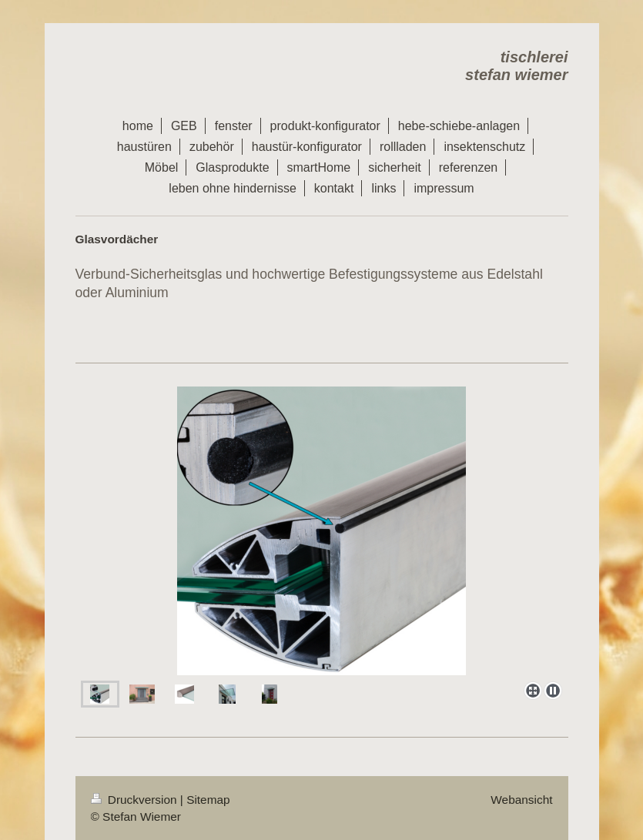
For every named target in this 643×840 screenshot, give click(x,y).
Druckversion (136, 800)
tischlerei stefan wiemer (516, 66)
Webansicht (521, 800)
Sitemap (208, 800)
